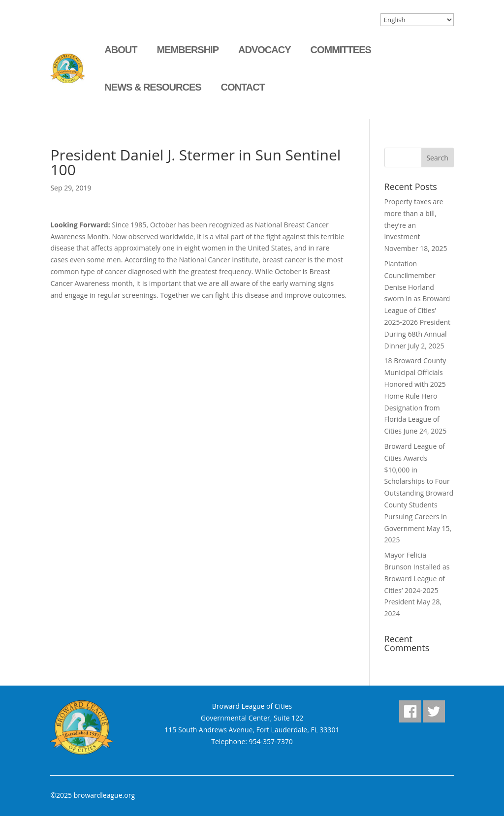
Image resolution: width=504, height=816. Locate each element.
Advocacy (264, 50)
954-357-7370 (271, 741)
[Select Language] (417, 20)
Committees (340, 50)
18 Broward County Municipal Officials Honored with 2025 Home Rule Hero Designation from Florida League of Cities (415, 396)
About (121, 50)
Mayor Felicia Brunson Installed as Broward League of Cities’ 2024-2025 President (417, 578)
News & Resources (153, 87)
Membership (188, 50)
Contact (243, 87)
